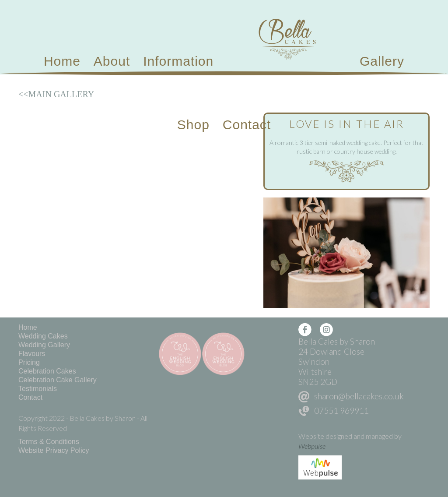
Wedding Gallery (44, 345)
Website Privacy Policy (54, 450)
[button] (178, 61)
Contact (247, 125)
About (112, 61)
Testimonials (38, 389)
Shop (193, 125)
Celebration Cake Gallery (58, 380)
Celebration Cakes (47, 371)
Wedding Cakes (43, 336)
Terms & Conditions (49, 442)
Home (62, 61)
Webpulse (312, 446)
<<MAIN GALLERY (56, 94)
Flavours (32, 354)
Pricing (29, 362)
